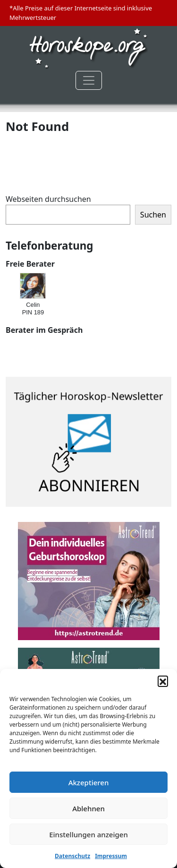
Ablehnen (88, 808)
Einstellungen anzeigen (88, 834)
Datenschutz (72, 856)
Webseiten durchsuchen (48, 199)
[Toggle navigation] (89, 80)
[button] (163, 681)
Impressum (111, 856)
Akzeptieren (89, 782)
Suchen (153, 215)
